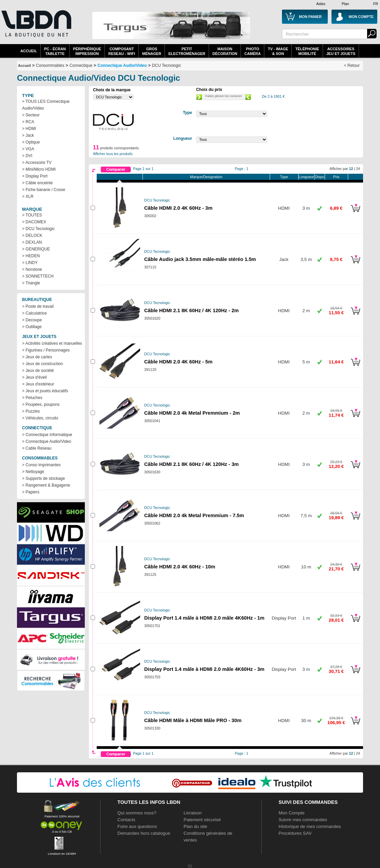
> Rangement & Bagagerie (46, 485)
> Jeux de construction (42, 364)
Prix (336, 177)
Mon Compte (291, 813)
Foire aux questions (137, 826)
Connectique (81, 65)
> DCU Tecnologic (38, 229)
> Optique (31, 142)
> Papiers (31, 492)
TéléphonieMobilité (307, 51)
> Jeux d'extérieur (38, 384)
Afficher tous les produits (113, 154)
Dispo (319, 177)
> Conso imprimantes (41, 465)
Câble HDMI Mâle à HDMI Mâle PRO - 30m (193, 720)
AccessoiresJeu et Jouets (341, 51)
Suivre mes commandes (303, 820)
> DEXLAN (32, 242)
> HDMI (29, 129)
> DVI (27, 156)
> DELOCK (32, 235)
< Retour (352, 65)
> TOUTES (32, 215)
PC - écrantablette (55, 51)
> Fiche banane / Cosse (44, 190)
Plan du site (195, 826)
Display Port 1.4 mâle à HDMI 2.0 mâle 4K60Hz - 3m (204, 669)
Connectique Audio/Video (122, 65)
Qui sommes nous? (137, 813)
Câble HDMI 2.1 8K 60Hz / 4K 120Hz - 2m (192, 310)
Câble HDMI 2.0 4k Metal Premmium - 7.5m (194, 515)
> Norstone (32, 269)
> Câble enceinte (37, 183)
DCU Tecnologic (167, 65)
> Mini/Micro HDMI (39, 169)
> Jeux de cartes (37, 357)
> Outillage (32, 327)
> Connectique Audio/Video (47, 441)
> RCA (28, 122)
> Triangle (31, 283)
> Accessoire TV (37, 163)
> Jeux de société (38, 371)
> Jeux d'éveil (34, 377)
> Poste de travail (38, 306)
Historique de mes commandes (310, 826)
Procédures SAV (295, 833)
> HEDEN (31, 256)
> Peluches (32, 398)
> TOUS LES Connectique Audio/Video (46, 105)
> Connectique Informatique (47, 435)
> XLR (28, 196)
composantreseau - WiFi (122, 51)
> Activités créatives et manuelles (52, 343)
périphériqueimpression (87, 51)
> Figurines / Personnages (46, 350)
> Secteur (31, 115)
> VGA (28, 149)
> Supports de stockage (43, 478)
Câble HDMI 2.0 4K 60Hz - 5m (178, 362)
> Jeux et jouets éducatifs (45, 391)
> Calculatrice (34, 313)
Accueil (29, 51)
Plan (345, 4)
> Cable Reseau (37, 448)
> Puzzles (31, 411)
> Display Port (35, 176)
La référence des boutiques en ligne (36, 28)
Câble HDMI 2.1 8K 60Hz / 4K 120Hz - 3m (192, 464)
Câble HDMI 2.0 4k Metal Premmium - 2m (192, 413)
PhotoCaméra (252, 51)
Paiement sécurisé (202, 820)
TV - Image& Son (278, 51)
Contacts (126, 820)
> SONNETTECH (38, 276)
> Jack (28, 135)
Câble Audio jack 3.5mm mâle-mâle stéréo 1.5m (200, 259)
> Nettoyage (33, 472)
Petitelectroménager (187, 51)
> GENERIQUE (36, 249)
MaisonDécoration (225, 51)
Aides (321, 4)
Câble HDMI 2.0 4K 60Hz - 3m (178, 208)
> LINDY (30, 263)
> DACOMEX (34, 222)
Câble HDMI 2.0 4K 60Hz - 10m (180, 567)
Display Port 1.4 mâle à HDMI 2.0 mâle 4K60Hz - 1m (204, 618)
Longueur (306, 177)
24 (358, 169)
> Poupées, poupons (41, 404)
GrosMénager (152, 51)
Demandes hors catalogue (144, 833)
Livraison (193, 813)
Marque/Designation (206, 177)
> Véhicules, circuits (40, 418)
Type (284, 177)
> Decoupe (32, 320)
